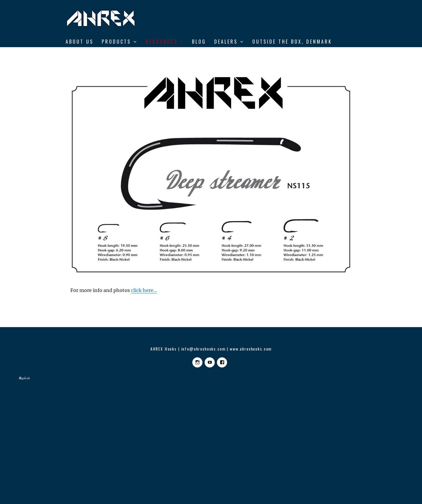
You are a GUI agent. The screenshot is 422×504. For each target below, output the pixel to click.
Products (116, 42)
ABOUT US (80, 42)
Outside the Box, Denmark (292, 42)
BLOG (199, 42)
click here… (144, 290)
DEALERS (226, 42)
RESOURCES (161, 42)
